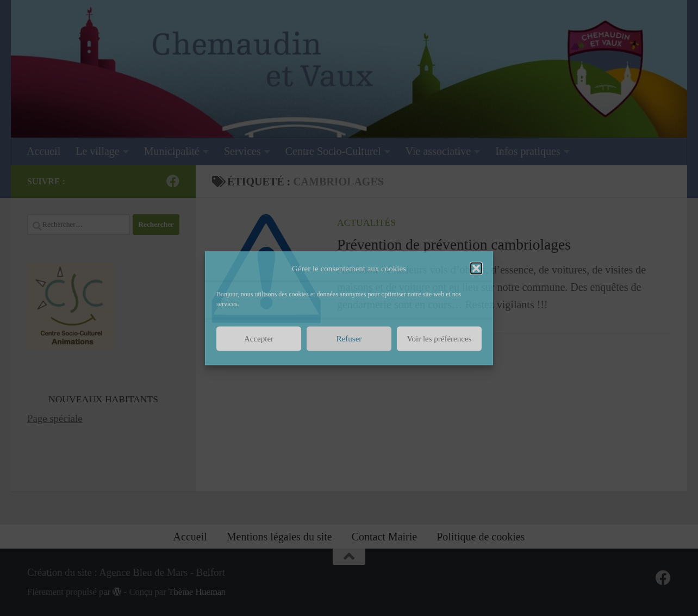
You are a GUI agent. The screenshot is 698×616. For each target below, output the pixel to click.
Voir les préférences (440, 339)
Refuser (349, 339)
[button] (476, 268)
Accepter (259, 339)
